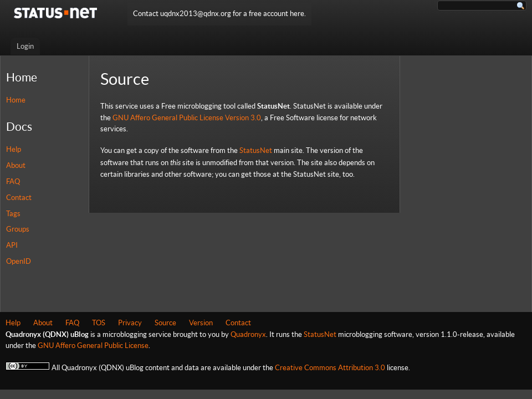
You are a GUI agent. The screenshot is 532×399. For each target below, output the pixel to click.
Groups (18, 229)
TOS (99, 323)
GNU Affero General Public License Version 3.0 (187, 118)
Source (165, 323)
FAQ (13, 181)
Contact (19, 198)
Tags (13, 214)
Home (16, 100)
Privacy (130, 323)
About (16, 165)
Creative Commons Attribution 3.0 (330, 368)
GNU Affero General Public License (93, 346)
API (12, 245)
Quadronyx (248, 334)
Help (14, 149)
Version (201, 323)
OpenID (19, 261)
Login (25, 46)
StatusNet (256, 150)
